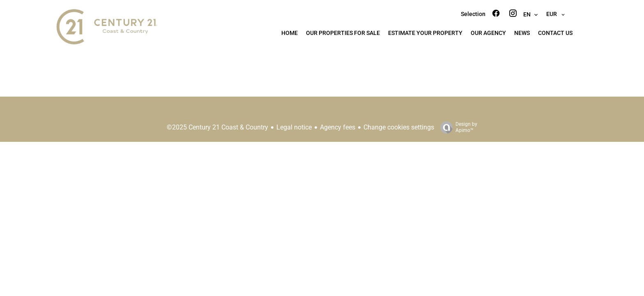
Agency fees (338, 127)
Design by (457, 127)
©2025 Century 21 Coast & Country (217, 127)
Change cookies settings (399, 127)
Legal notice (294, 127)
